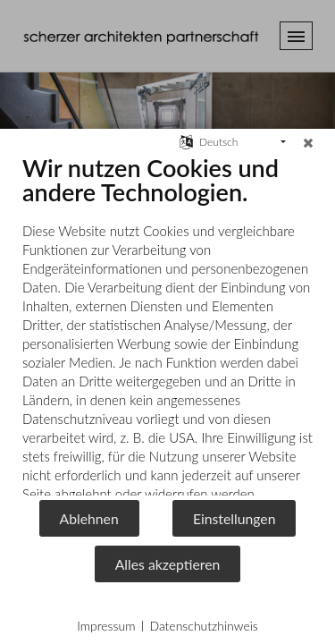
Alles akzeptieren (168, 564)
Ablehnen (89, 518)
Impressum (106, 626)
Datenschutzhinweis (203, 626)
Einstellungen (234, 518)
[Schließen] (308, 142)
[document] (167, 326)
